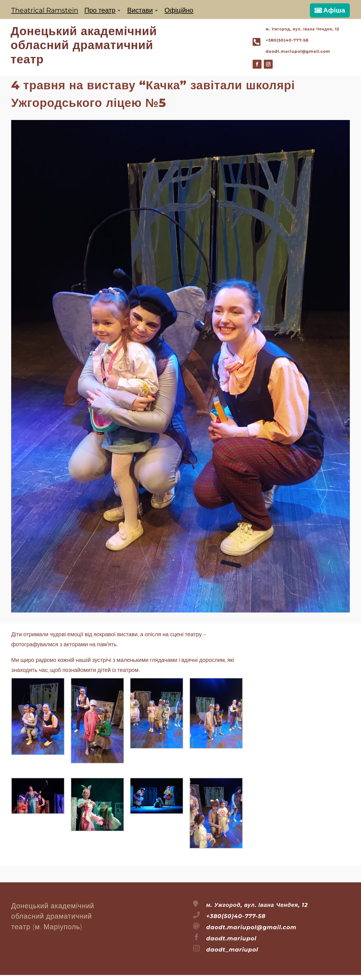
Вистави (140, 11)
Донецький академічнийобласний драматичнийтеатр (84, 45)
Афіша (334, 10)
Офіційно (179, 11)
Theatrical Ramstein (45, 11)
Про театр (100, 11)
